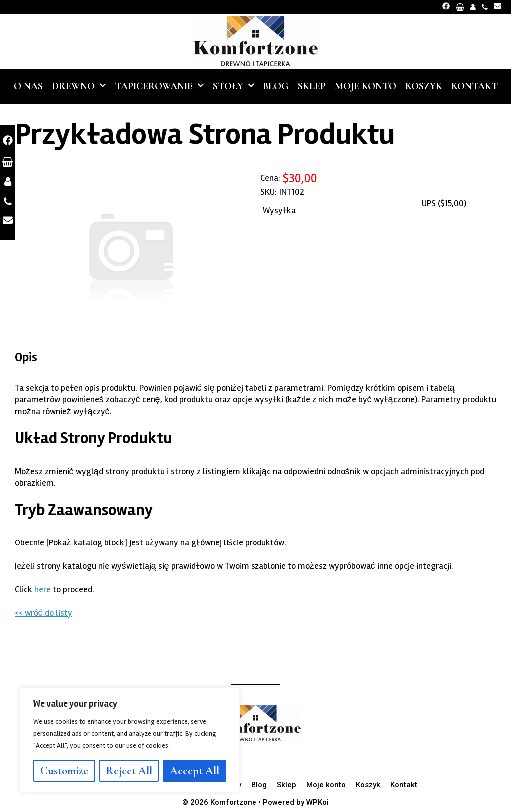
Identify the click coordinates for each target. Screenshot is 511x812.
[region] (130, 740)
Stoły (236, 86)
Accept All (194, 771)
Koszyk (424, 86)
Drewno (81, 86)
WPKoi (318, 802)
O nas (28, 86)
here (43, 589)
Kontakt (474, 86)
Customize (64, 771)
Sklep (312, 86)
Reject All (129, 771)
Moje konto (366, 86)
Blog (276, 86)
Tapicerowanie (161, 86)
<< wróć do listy (44, 613)
